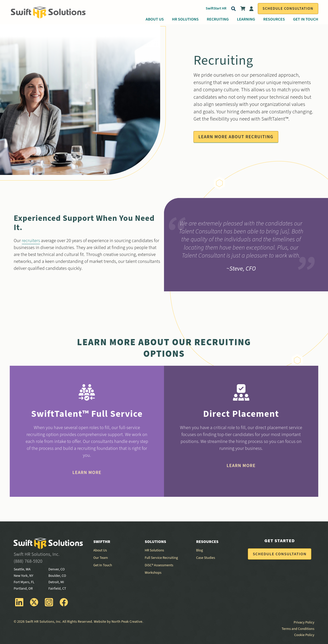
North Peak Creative (127, 622)
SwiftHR (102, 542)
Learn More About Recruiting (236, 137)
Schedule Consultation (288, 9)
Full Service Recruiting (161, 558)
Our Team (101, 558)
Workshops (153, 573)
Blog (199, 550)
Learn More (87, 473)
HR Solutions (185, 19)
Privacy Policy (304, 622)
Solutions (156, 542)
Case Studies (206, 558)
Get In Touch (305, 19)
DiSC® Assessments (159, 565)
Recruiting (218, 19)
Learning (246, 19)
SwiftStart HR (216, 8)
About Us (155, 19)
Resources (274, 19)
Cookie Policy (304, 635)
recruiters (31, 241)
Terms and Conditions (298, 629)
